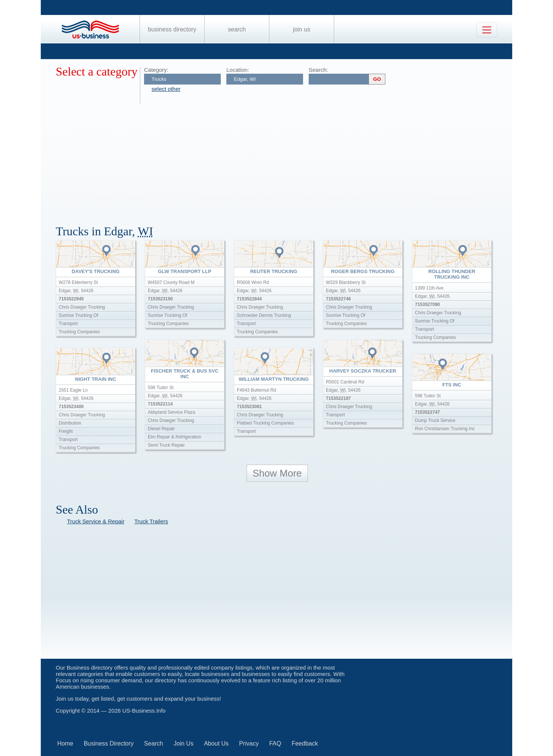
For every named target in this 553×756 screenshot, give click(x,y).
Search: (318, 70)
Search (237, 29)
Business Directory (172, 29)
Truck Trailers (151, 521)
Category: (156, 70)
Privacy (249, 743)
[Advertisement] (280, 160)
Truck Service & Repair (96, 521)
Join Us (302, 29)
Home (65, 743)
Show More (277, 473)
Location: (238, 70)
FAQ (275, 743)
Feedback (305, 743)
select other (166, 89)
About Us (216, 743)
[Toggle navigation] (487, 30)
